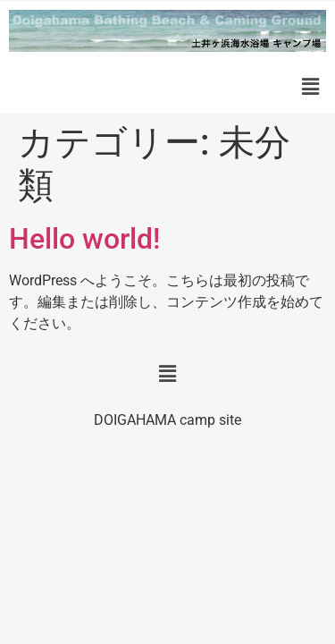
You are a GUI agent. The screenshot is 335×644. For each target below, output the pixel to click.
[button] (311, 87)
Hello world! (84, 239)
